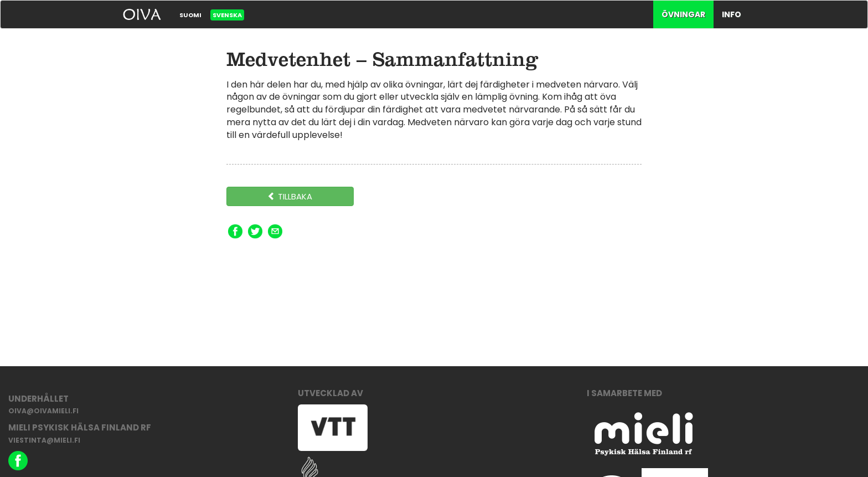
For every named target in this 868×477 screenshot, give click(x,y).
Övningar (683, 14)
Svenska (227, 15)
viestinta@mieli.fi (44, 440)
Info (732, 14)
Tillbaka (290, 196)
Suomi (190, 15)
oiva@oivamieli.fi (43, 411)
